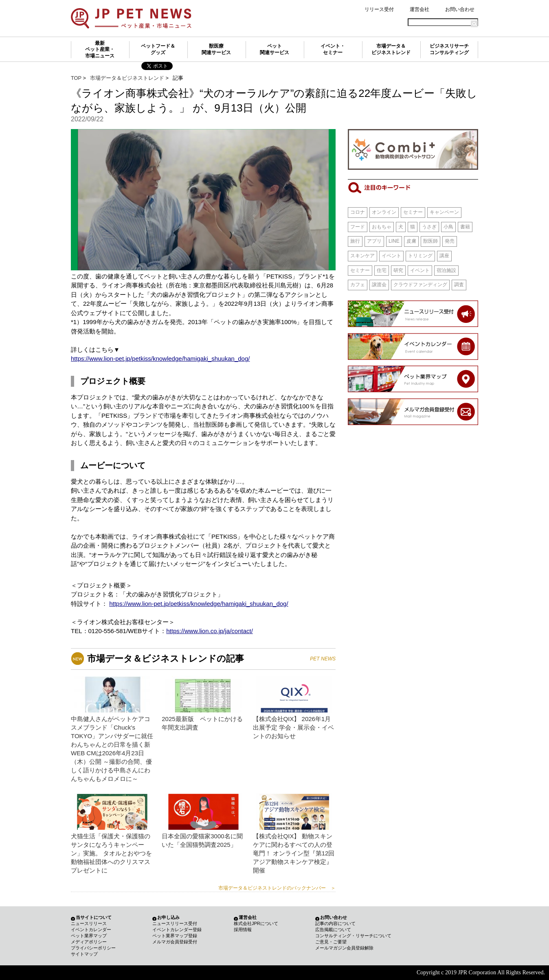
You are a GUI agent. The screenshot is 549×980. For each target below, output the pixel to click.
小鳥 (448, 227)
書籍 (465, 227)
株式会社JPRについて (256, 923)
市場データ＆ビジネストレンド (391, 49)
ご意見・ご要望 (331, 942)
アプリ (374, 241)
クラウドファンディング (420, 285)
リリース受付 (379, 9)
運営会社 (419, 9)
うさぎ (429, 227)
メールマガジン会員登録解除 (344, 948)
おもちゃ (382, 227)
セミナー (413, 212)
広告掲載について (333, 930)
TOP (76, 78)
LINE (394, 241)
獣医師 (430, 241)
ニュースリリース (89, 923)
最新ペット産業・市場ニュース (100, 49)
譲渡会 (379, 285)
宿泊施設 (446, 270)
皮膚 (411, 241)
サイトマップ (84, 954)
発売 (450, 241)
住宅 (382, 270)
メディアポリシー (89, 942)
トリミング (420, 256)
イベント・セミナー (333, 49)
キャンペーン (444, 212)
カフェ (358, 285)
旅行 (355, 241)
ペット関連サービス (274, 49)
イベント (391, 256)
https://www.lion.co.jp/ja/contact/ (210, 631)
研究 (398, 270)
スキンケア (362, 256)
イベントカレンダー (91, 930)
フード (358, 227)
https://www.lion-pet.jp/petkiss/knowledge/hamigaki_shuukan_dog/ (160, 358)
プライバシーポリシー (93, 948)
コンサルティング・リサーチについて (353, 936)
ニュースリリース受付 (175, 923)
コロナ (358, 212)
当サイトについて (94, 917)
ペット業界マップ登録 (175, 936)
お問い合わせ (460, 9)
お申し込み (168, 917)
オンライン (384, 212)
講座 (444, 256)
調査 (459, 285)
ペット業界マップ (89, 936)
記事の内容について (335, 923)
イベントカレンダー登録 (177, 930)
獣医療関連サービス (216, 49)
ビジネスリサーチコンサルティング (449, 49)
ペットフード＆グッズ (158, 49)
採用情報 (243, 930)
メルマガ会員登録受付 (175, 942)
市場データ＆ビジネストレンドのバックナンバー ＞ (277, 888)
